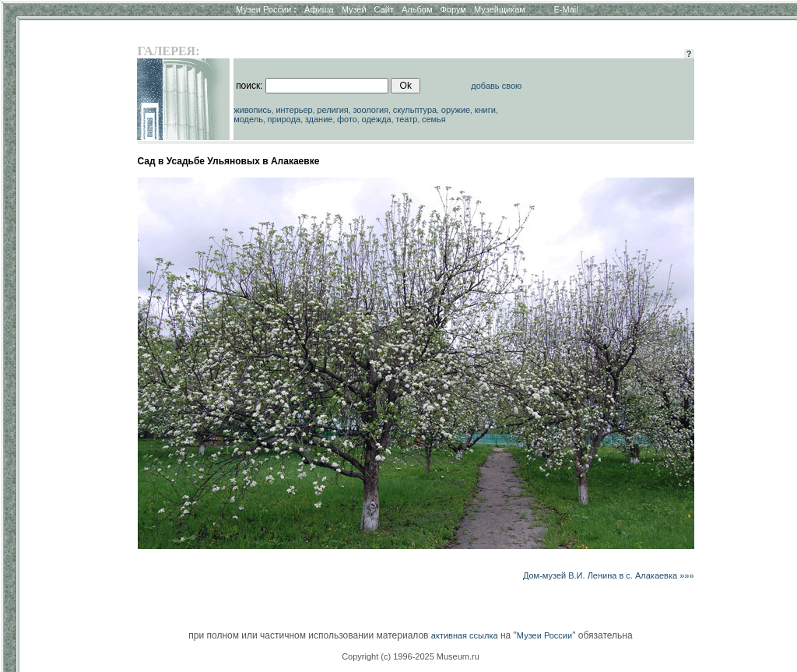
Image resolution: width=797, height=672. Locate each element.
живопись (253, 110)
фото (347, 119)
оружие (456, 110)
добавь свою (496, 86)
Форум (453, 9)
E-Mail (566, 9)
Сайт (384, 9)
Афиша (319, 9)
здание (319, 119)
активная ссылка (465, 635)
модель (248, 119)
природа (284, 119)
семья (434, 119)
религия (333, 110)
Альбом (417, 9)
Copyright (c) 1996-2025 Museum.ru (411, 656)
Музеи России (266, 9)
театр (406, 119)
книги (485, 110)
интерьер (294, 110)
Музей (354, 9)
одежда (377, 119)
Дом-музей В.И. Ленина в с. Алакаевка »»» (609, 575)
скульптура (415, 110)
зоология (370, 110)
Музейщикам (500, 9)
